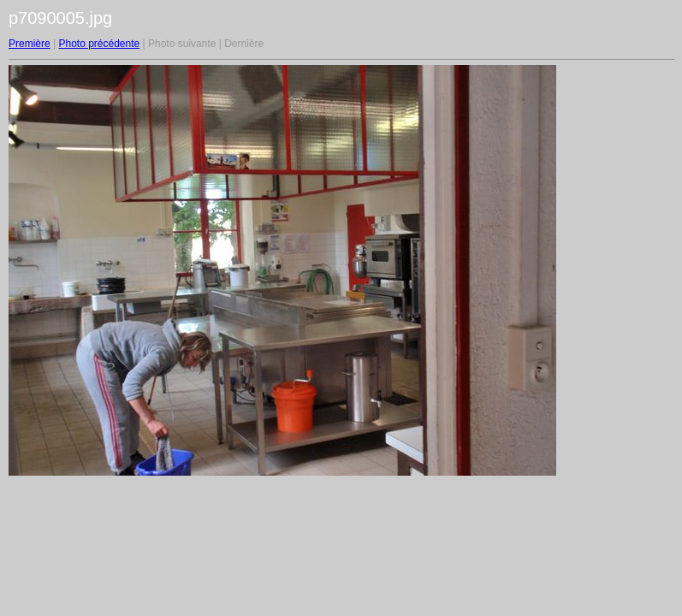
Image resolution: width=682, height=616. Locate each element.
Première (30, 44)
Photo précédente (99, 44)
